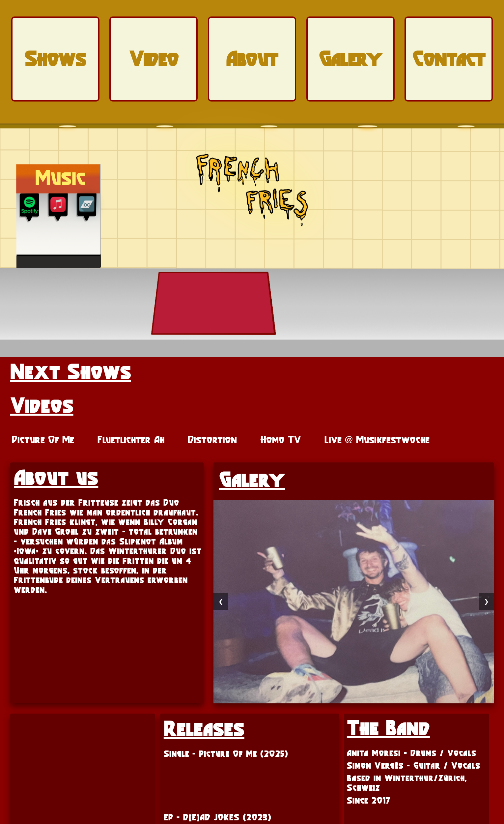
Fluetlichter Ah (131, 440)
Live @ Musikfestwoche (377, 440)
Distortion (212, 440)
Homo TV (281, 440)
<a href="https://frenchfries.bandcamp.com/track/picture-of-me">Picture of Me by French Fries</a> (250, 780)
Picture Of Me (43, 440)
